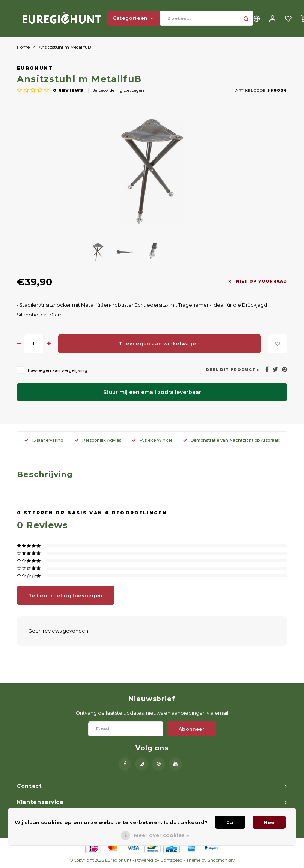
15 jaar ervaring (44, 441)
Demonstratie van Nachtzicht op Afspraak (231, 441)
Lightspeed (171, 861)
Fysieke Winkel (152, 441)
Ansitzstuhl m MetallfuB (65, 48)
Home (23, 48)
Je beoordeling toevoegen (119, 91)
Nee (269, 822)
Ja (230, 822)
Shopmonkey (221, 861)
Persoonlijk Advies (98, 441)
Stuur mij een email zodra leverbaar (152, 393)
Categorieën (133, 19)
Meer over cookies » (161, 835)
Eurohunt (35, 69)
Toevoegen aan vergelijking (57, 371)
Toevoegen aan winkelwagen (159, 344)
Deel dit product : (232, 371)
